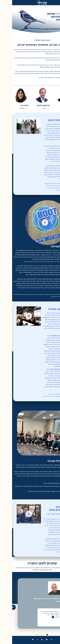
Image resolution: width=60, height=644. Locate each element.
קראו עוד (45, 617)
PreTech (53, 320)
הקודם (56, 607)
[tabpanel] (30, 603)
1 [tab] (35, 635)
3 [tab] (25, 635)
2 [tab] (30, 635)
